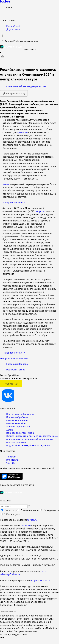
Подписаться (11, 384)
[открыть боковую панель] (3, 14)
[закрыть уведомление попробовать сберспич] (3, 41)
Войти (9, 7)
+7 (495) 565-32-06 (41, 580)
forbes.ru (32, 520)
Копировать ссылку (14, 93)
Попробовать (30, 49)
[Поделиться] (3, 56)
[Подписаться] (29, 506)
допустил (40, 211)
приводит (22, 132)
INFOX (13, 611)
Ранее (6, 184)
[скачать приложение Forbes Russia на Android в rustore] (11, 476)
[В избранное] (3, 61)
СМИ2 (3, 611)
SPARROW (8, 611)
